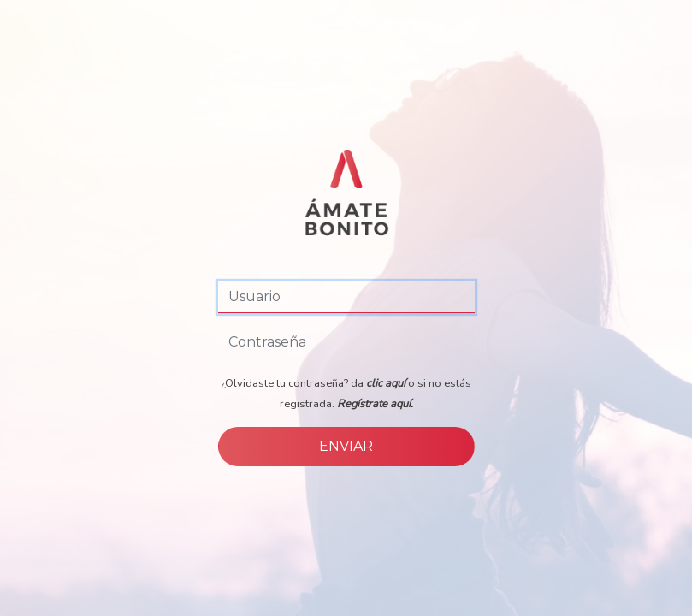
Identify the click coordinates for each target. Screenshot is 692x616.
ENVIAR (346, 446)
